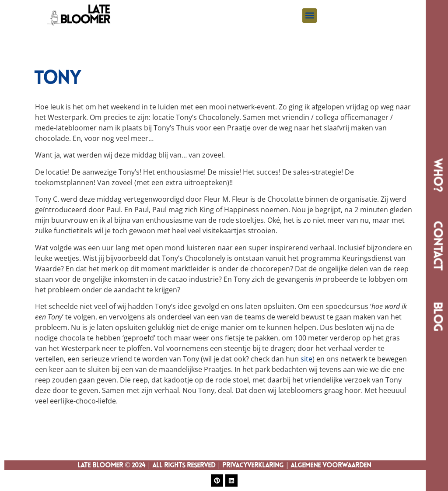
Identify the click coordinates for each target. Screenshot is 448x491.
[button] (310, 16)
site (306, 359)
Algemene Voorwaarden (331, 466)
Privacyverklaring (253, 466)
